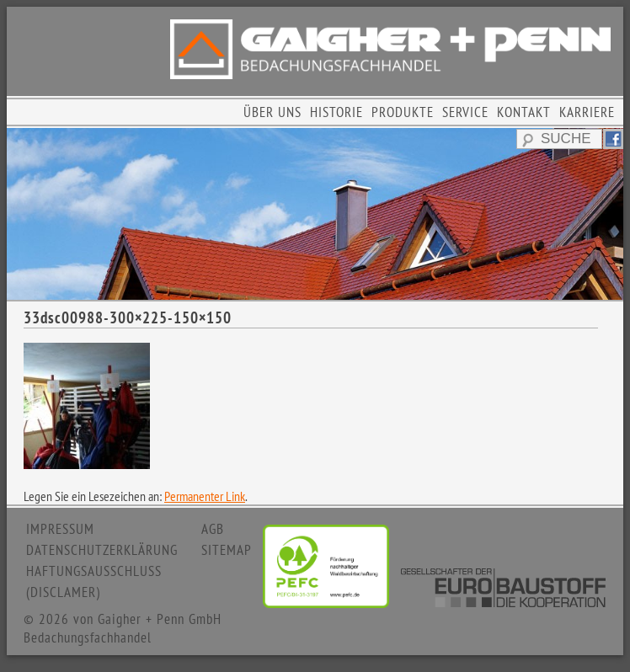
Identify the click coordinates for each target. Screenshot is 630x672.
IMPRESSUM (60, 529)
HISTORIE (336, 112)
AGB (213, 529)
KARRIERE (587, 112)
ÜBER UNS (272, 112)
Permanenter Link (205, 496)
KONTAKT (524, 112)
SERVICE (465, 112)
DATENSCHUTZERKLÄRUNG (102, 550)
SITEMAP (227, 550)
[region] (315, 213)
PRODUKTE (403, 112)
